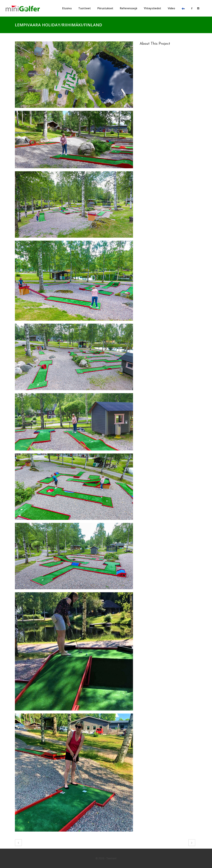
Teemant (111, 858)
